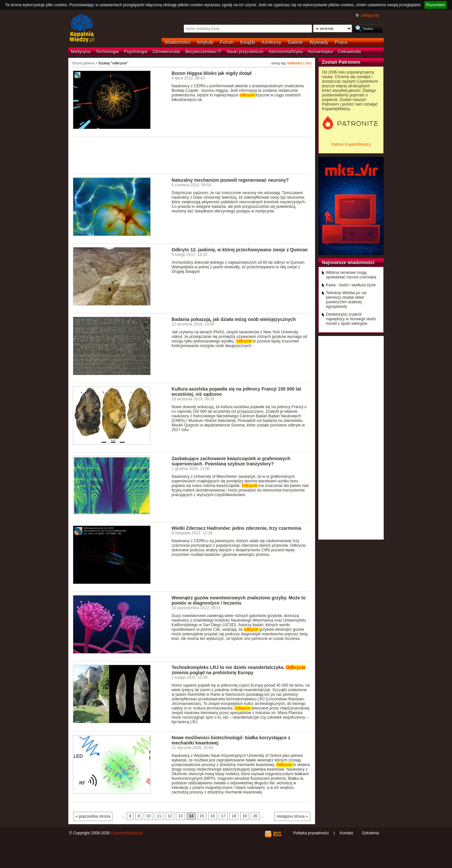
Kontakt (346, 833)
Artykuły (205, 42)
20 (255, 816)
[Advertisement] (192, 155)
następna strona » (292, 816)
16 (213, 816)
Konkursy (272, 42)
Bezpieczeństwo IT (203, 51)
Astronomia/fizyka (286, 51)
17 (223, 816)
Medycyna (81, 51)
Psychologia (136, 51)
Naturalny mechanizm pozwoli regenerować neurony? (230, 180)
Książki (248, 42)
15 (202, 816)
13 (180, 816)
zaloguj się (370, 15)
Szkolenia (370, 833)
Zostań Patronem (341, 62)
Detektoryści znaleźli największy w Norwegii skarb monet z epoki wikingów (351, 319)
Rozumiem (435, 5)
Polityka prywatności (311, 833)
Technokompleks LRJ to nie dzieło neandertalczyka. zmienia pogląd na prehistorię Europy (239, 670)
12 (170, 816)
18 (234, 816)
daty (309, 63)
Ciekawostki (349, 51)
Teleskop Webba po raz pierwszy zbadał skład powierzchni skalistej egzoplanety (346, 300)
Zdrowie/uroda (166, 51)
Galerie (295, 42)
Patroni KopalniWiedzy (351, 144)
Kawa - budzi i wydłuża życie (351, 285)
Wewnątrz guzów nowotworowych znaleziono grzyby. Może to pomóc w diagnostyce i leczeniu (239, 600)
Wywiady (319, 42)
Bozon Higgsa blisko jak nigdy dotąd (212, 73)
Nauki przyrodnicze (245, 51)
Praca (341, 42)
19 (245, 816)
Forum (227, 42)
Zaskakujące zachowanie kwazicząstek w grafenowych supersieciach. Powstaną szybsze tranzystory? (231, 461)
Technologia (107, 51)
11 (159, 816)
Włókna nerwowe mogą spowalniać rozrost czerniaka (351, 275)
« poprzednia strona (93, 816)
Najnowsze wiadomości (348, 262)
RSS (277, 834)
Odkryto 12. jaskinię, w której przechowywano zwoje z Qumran (240, 250)
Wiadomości (177, 42)
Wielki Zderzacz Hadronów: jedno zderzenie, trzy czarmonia (236, 528)
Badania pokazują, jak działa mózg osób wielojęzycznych (234, 319)
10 (148, 816)
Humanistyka (320, 51)
